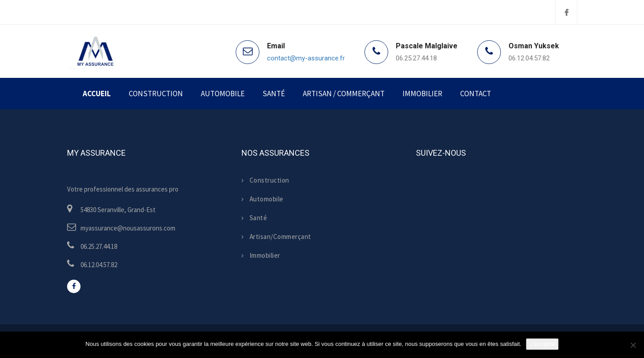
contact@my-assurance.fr (306, 58)
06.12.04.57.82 (529, 58)
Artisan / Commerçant (344, 94)
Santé (274, 94)
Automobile (223, 94)
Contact (476, 94)
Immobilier (422, 94)
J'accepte (542, 344)
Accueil (97, 94)
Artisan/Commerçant (276, 237)
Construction (156, 94)
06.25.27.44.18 (416, 58)
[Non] (633, 345)
